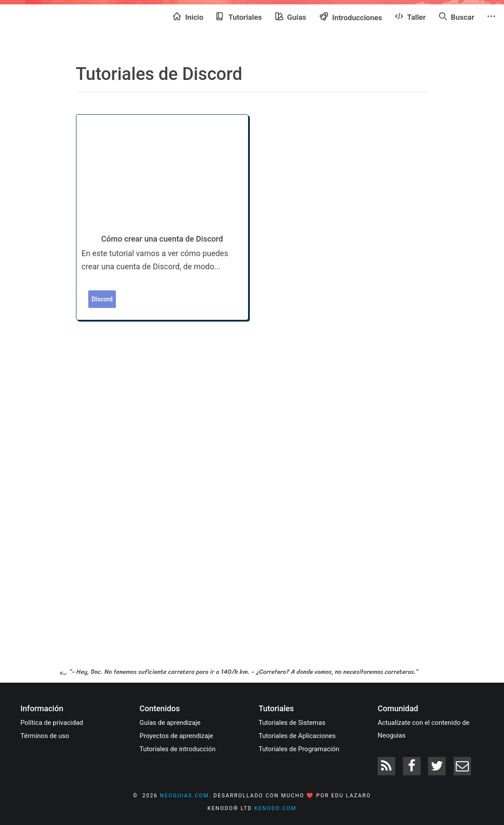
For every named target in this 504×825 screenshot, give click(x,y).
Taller (410, 17)
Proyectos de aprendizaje (176, 736)
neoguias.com (184, 796)
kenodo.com (275, 808)
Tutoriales (239, 17)
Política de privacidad (52, 723)
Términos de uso (45, 736)
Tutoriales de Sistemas (292, 723)
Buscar (457, 17)
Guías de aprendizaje (170, 723)
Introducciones (351, 17)
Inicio (188, 17)
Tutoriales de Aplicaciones (297, 736)
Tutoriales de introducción (178, 749)
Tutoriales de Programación (299, 749)
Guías (291, 17)
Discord (102, 299)
